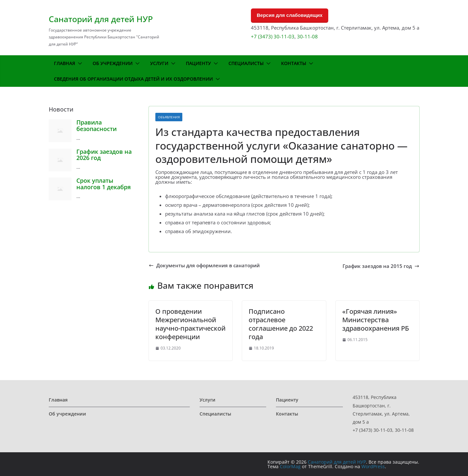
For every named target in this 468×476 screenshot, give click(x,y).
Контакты (294, 63)
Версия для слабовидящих (290, 15)
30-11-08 (307, 36)
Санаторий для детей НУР (101, 19)
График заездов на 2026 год (104, 155)
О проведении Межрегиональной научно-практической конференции (190, 324)
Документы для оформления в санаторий (204, 265)
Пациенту (198, 63)
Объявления (169, 117)
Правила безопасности (97, 126)
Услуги (159, 63)
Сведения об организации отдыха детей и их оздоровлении (133, 79)
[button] (79, 63)
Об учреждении (113, 63)
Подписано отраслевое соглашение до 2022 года (281, 324)
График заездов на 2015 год (381, 266)
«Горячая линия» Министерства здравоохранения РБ (376, 320)
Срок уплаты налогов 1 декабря (104, 184)
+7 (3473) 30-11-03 (273, 36)
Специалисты (246, 63)
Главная (65, 63)
